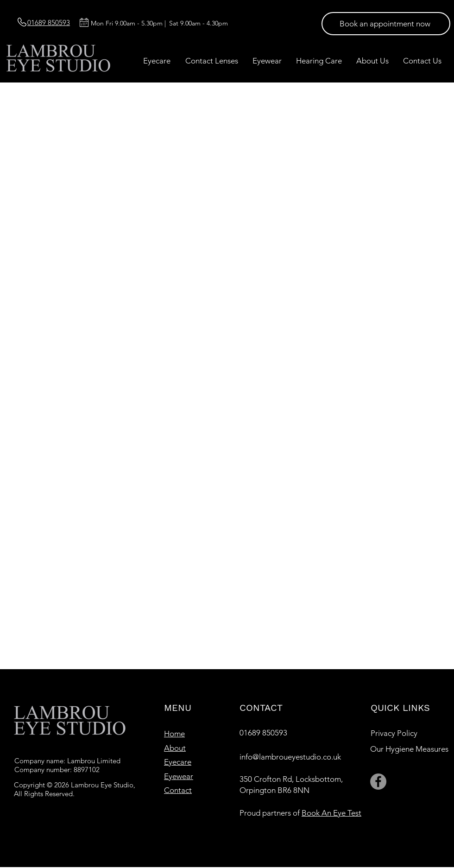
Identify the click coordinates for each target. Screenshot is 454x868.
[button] (157, 61)
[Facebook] (378, 782)
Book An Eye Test (331, 813)
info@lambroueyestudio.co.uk (290, 757)
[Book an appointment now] (386, 24)
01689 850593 (263, 733)
